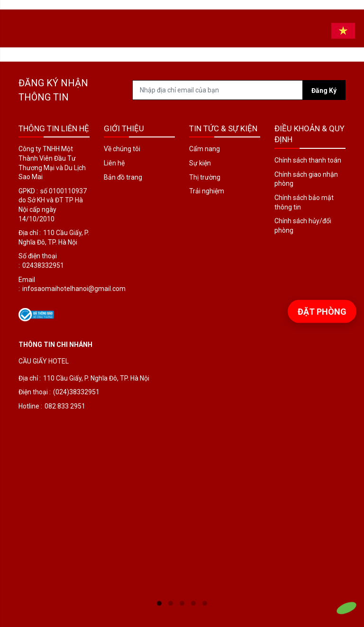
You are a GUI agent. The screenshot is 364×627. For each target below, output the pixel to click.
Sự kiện (200, 163)
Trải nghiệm (207, 191)
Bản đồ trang (123, 177)
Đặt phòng (322, 311)
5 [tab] (205, 603)
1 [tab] (159, 603)
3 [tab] (182, 603)
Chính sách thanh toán (308, 160)
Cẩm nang (205, 149)
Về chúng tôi (122, 149)
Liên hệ (114, 163)
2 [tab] (171, 603)
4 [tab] (193, 603)
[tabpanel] (182, 476)
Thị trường (205, 177)
